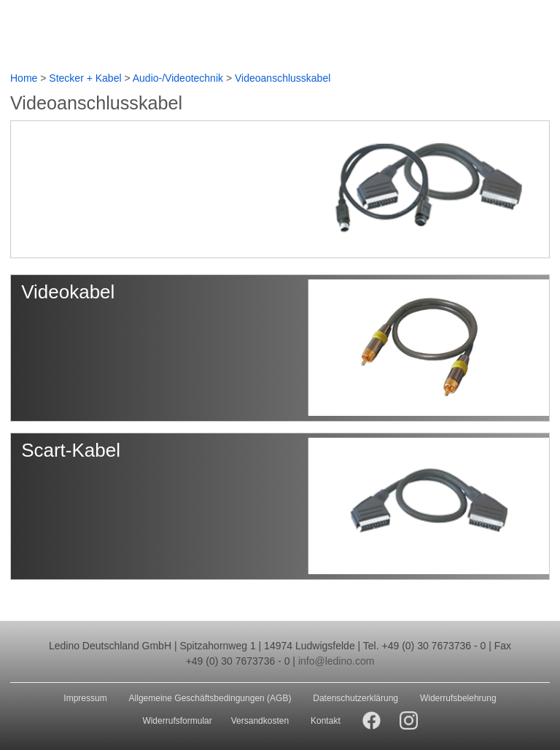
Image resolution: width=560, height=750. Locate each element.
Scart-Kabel (71, 450)
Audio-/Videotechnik (178, 78)
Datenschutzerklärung (355, 698)
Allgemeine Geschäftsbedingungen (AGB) (210, 698)
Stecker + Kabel (85, 78)
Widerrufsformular (177, 721)
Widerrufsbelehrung (458, 698)
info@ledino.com (337, 661)
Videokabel (68, 292)
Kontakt (326, 721)
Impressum (85, 698)
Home (24, 78)
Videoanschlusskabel (283, 78)
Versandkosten (260, 721)
